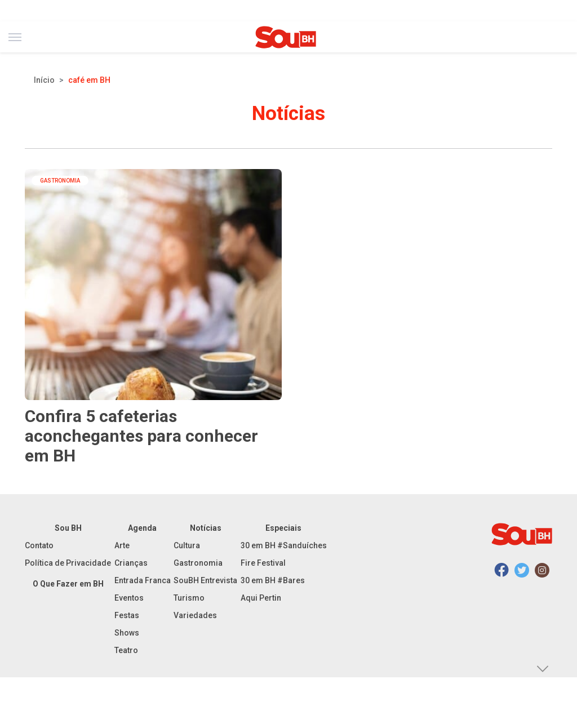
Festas (127, 615)
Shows (127, 633)
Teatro (126, 650)
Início (44, 80)
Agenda (142, 528)
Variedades (195, 615)
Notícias (206, 528)
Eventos (129, 598)
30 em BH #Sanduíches (284, 545)
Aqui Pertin (261, 598)
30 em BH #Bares (273, 580)
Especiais (283, 528)
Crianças (131, 563)
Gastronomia (198, 563)
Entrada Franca (143, 580)
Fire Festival (263, 563)
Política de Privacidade (68, 563)
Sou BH (68, 528)
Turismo (189, 598)
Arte (122, 545)
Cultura (187, 545)
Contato (39, 545)
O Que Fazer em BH (68, 584)
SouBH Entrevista (205, 580)
